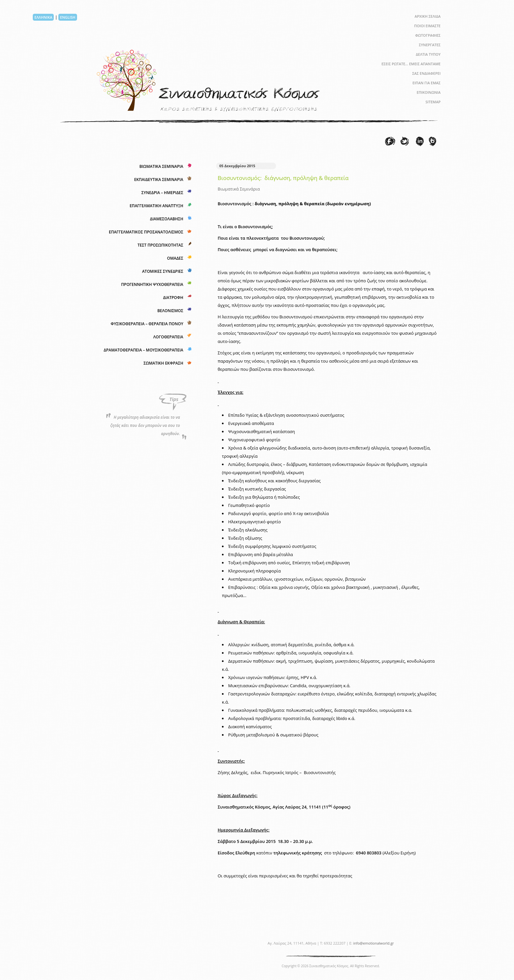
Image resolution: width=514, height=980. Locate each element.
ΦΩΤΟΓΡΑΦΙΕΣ (428, 35)
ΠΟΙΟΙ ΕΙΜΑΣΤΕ (427, 26)
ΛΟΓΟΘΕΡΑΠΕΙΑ (168, 337)
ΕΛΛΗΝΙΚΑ (43, 17)
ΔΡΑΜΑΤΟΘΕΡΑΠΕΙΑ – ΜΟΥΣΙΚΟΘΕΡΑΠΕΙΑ (143, 350)
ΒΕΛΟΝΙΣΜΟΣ (170, 311)
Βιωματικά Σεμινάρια (239, 189)
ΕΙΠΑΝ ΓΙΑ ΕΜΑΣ (426, 83)
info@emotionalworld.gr (373, 943)
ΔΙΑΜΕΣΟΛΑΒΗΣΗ (167, 219)
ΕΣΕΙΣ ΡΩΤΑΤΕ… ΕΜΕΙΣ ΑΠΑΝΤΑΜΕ (411, 64)
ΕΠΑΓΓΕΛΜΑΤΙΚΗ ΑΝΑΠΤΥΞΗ (156, 206)
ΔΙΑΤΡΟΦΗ (173, 298)
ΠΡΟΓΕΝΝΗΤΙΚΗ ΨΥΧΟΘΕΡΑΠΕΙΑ (152, 284)
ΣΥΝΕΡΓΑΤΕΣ (430, 45)
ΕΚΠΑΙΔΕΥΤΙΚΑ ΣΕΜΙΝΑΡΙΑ (159, 180)
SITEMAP (433, 102)
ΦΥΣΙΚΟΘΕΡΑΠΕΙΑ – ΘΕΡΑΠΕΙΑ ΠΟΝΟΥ (147, 324)
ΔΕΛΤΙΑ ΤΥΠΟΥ (428, 54)
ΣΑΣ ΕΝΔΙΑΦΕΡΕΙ (426, 73)
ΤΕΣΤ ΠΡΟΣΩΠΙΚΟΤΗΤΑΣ (160, 245)
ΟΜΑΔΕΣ (175, 258)
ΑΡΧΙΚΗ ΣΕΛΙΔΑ (428, 16)
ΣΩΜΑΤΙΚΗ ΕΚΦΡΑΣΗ (163, 363)
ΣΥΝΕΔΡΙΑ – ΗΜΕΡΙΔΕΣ (162, 193)
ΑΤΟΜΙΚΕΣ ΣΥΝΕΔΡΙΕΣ (163, 271)
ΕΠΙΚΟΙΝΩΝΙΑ (429, 92)
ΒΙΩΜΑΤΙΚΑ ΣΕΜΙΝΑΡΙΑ (161, 166)
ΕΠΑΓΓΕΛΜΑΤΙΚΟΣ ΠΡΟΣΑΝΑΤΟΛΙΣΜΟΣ (146, 232)
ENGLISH (68, 17)
